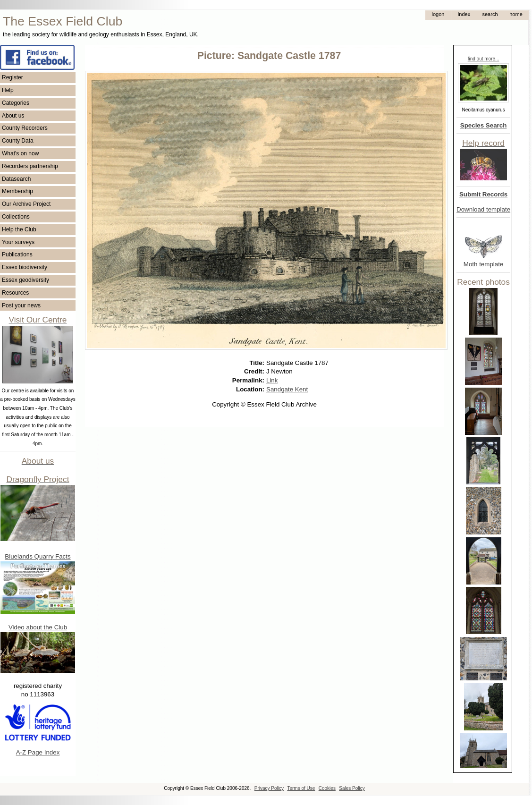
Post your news (21, 305)
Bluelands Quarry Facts (38, 556)
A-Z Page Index (38, 752)
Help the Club (19, 229)
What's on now (20, 153)
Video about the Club (38, 627)
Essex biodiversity (25, 267)
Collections (16, 217)
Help (8, 90)
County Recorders (25, 128)
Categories (16, 103)
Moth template (483, 264)
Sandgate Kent (287, 389)
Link (272, 380)
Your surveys (18, 242)
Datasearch (16, 179)
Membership (17, 191)
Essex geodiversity (25, 280)
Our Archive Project (26, 204)
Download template (483, 209)
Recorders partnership (30, 166)
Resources (15, 293)
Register (13, 77)
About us (13, 116)
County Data (18, 141)
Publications (17, 254)
